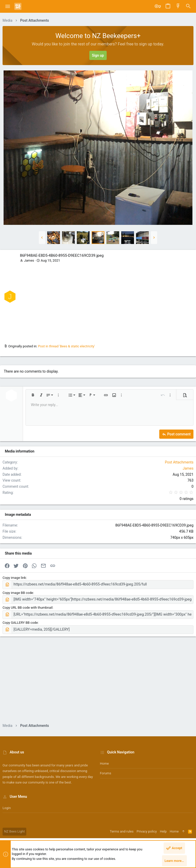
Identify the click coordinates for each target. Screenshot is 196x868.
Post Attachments (179, 462)
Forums (106, 771)
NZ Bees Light (14, 829)
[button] (8, 6)
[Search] (188, 6)
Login (7, 806)
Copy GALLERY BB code (20, 621)
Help (163, 829)
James (29, 260)
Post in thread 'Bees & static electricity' (66, 346)
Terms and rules (122, 829)
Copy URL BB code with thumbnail (28, 607)
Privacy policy (147, 829)
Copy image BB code (18, 592)
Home (105, 761)
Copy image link (14, 578)
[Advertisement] (106, 301)
